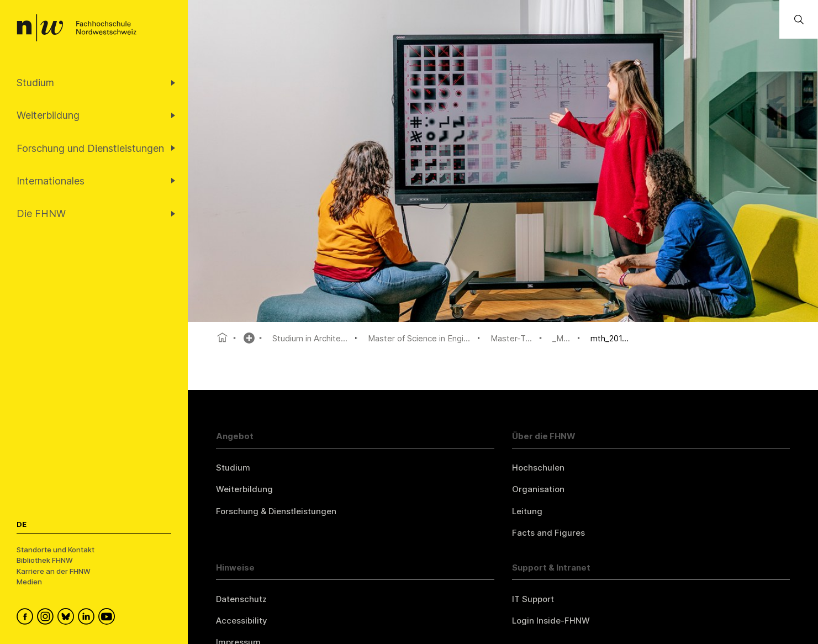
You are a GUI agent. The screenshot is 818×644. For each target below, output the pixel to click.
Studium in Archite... (310, 338)
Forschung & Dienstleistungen (276, 511)
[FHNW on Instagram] (47, 618)
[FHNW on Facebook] (27, 618)
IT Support (533, 599)
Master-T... (511, 338)
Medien (29, 582)
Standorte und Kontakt (56, 550)
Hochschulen (538, 468)
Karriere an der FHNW (54, 571)
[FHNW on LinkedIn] (88, 618)
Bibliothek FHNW (45, 560)
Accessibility (242, 621)
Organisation (538, 489)
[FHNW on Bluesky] (68, 618)
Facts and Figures (548, 533)
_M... (561, 338)
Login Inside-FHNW (551, 621)
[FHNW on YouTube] (109, 618)
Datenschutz (241, 599)
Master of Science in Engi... (419, 338)
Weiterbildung (244, 489)
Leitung (527, 511)
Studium (233, 468)
